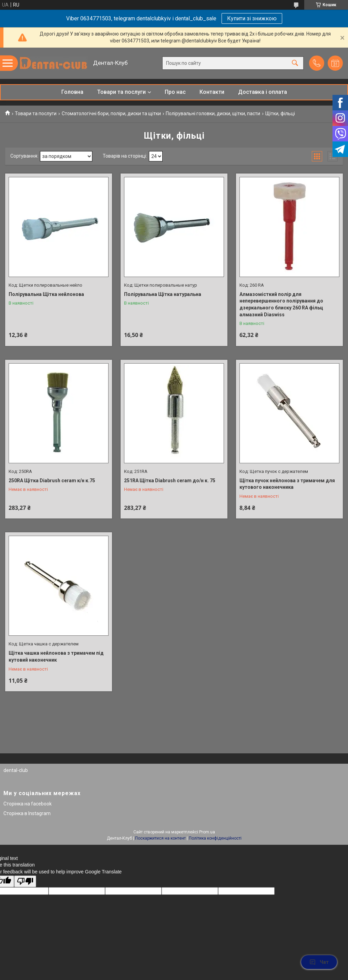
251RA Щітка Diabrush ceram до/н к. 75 (170, 481)
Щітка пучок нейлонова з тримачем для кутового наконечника (287, 484)
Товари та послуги (121, 92)
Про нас (175, 92)
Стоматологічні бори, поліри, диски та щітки (111, 113)
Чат (319, 962)
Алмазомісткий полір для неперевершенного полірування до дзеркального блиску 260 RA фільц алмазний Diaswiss (281, 304)
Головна (72, 92)
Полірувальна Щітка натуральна (163, 294)
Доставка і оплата (263, 92)
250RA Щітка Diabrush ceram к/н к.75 (52, 481)
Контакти (212, 92)
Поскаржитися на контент (160, 838)
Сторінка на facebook (28, 804)
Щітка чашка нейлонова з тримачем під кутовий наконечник (56, 656)
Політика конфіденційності (215, 838)
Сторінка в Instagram (27, 813)
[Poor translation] (25, 882)
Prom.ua (207, 832)
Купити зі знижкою (252, 18)
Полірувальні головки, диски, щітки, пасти (213, 113)
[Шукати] (295, 63)
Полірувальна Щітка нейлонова (46, 294)
